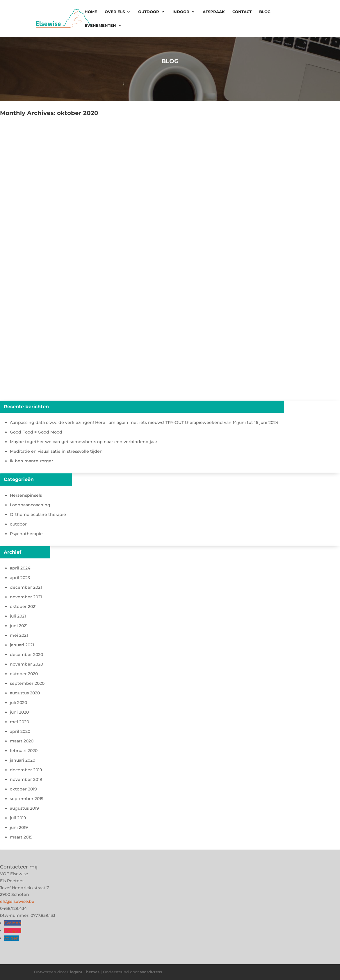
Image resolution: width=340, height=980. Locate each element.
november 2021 (26, 597)
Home (91, 12)
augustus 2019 (24, 808)
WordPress (151, 972)
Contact (242, 12)
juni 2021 (19, 626)
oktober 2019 (23, 789)
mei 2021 (19, 635)
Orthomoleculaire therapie (38, 514)
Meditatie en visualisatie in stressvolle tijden (56, 451)
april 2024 (20, 568)
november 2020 (26, 664)
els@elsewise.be (17, 901)
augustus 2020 (25, 693)
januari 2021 (22, 645)
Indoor (181, 12)
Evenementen (100, 25)
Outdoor (149, 12)
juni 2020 (19, 712)
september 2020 (27, 683)
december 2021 (26, 587)
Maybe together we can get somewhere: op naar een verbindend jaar (84, 442)
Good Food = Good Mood (36, 432)
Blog (265, 12)
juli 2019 (18, 818)
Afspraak (214, 12)
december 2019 (26, 770)
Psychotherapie (26, 534)
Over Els (115, 12)
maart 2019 (21, 837)
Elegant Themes (83, 972)
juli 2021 (18, 616)
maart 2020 (22, 741)
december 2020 (26, 654)
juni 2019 (19, 827)
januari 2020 (23, 760)
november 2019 (26, 779)
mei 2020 (19, 722)
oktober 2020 (24, 674)
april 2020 (20, 731)
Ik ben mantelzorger (32, 461)
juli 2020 (18, 703)
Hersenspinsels (26, 495)
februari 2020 (24, 751)
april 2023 (20, 578)
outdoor (18, 524)
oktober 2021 (23, 606)
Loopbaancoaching (30, 505)
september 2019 (27, 799)
